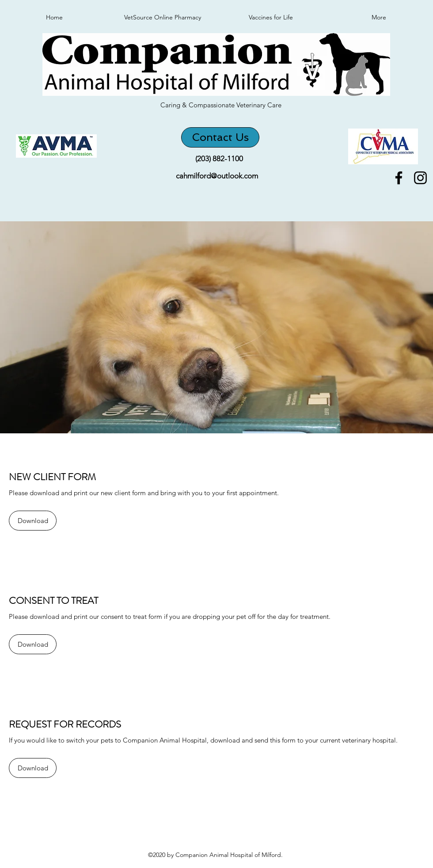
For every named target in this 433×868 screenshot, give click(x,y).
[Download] (33, 521)
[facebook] (399, 178)
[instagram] (420, 178)
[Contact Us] (220, 137)
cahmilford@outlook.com (217, 176)
